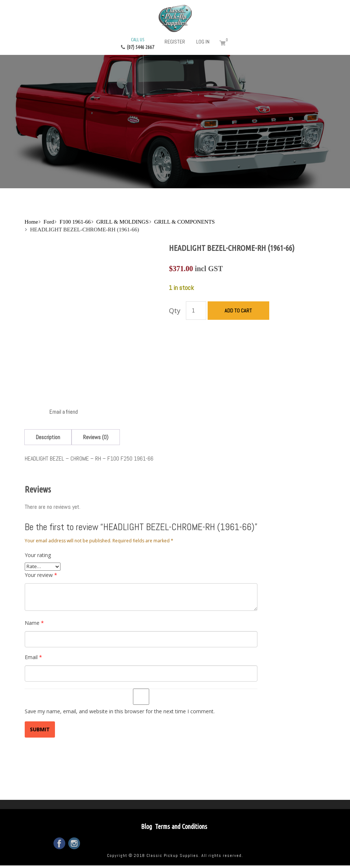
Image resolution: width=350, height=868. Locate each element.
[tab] (48, 437)
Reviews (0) (96, 437)
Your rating (38, 555)
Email (33, 657)
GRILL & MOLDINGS (122, 222)
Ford (49, 222)
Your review (41, 575)
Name (34, 623)
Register (175, 42)
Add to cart (238, 311)
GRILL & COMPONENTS (184, 222)
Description (48, 437)
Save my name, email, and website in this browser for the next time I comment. (120, 711)
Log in (203, 42)
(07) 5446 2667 (138, 43)
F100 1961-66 (75, 222)
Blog (146, 826)
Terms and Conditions (181, 826)
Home (31, 222)
